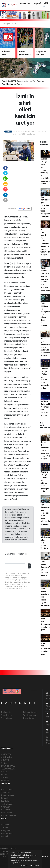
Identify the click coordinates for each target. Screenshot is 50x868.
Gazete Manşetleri (9, 816)
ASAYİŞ (5, 778)
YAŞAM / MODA (8, 769)
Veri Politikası (7, 718)
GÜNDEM (5, 760)
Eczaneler (5, 798)
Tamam (35, 865)
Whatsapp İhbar (30, 715)
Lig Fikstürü (6, 801)
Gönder (30, 566)
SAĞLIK (4, 772)
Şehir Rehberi (7, 813)
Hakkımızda (6, 712)
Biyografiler (6, 830)
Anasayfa (6, 24)
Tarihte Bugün (7, 804)
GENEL (15, 24)
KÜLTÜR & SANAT (8, 766)
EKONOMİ (5, 780)
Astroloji (5, 836)
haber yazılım (6, 862)
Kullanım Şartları (30, 712)
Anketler (5, 828)
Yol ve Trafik (6, 792)
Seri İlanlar (6, 810)
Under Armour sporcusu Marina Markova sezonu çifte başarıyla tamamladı (45, 279)
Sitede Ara (6, 825)
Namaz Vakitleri (8, 795)
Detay (24, 865)
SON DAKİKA (7, 757)
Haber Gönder (29, 718)
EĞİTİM (4, 775)
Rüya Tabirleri (7, 833)
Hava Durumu (7, 789)
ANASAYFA (25, 4)
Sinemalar (6, 807)
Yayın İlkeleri (6, 715)
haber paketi (5, 859)
